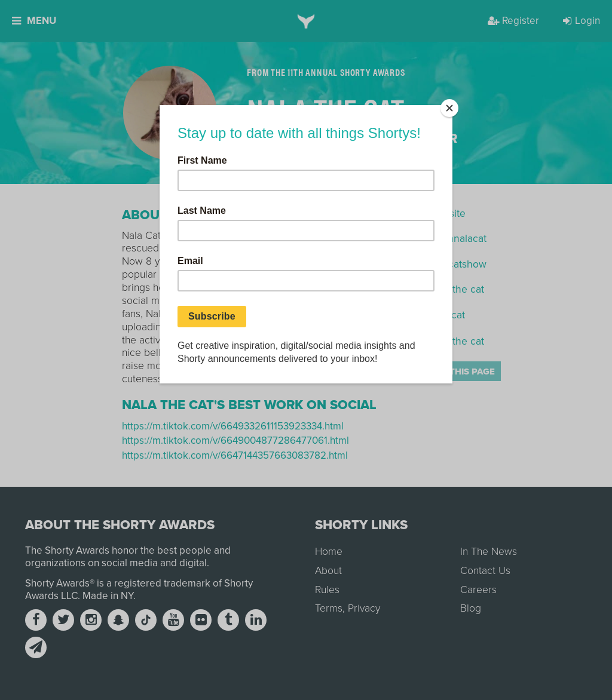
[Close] (449, 108)
